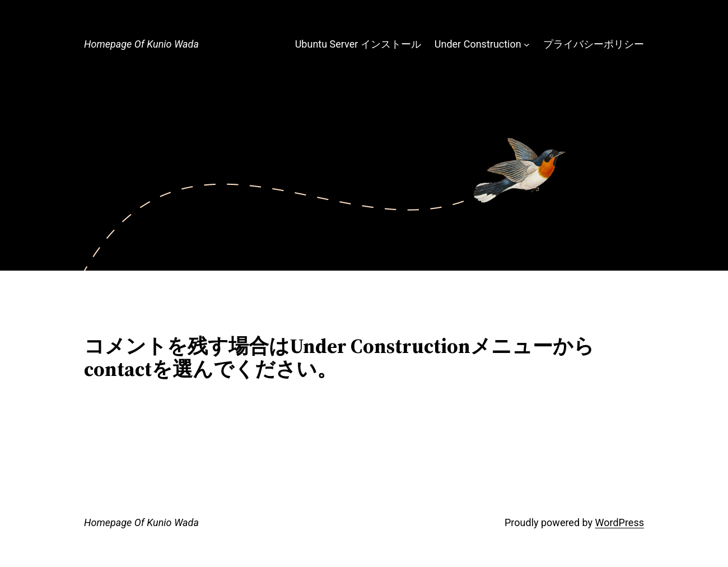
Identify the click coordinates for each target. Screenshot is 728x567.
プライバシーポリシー (594, 44)
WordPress (620, 522)
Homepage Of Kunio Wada (141, 44)
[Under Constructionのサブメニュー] (527, 45)
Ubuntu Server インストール (358, 44)
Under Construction (478, 44)
